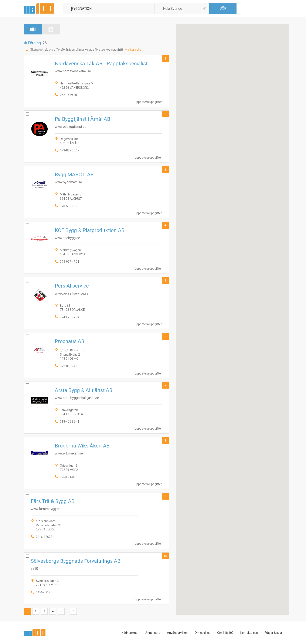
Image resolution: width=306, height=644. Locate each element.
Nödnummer (130, 633)
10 (165, 556)
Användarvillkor (177, 633)
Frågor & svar (273, 633)
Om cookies (203, 633)
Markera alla (133, 50)
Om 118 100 (225, 633)
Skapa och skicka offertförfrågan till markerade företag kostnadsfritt (77, 50)
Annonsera (153, 633)
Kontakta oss (249, 633)
